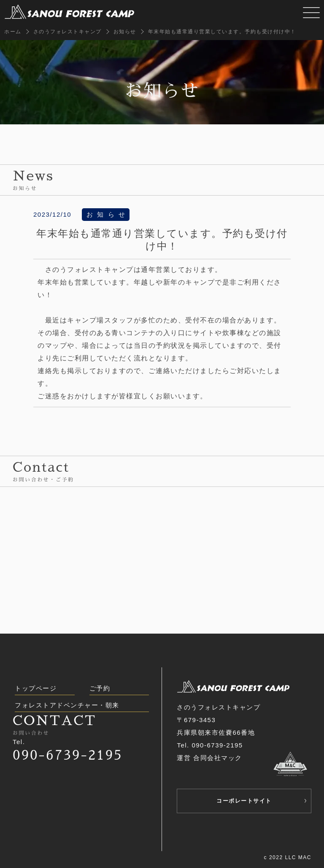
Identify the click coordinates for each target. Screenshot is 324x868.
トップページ (36, 688)
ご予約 (100, 688)
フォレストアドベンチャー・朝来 (67, 705)
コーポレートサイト (244, 801)
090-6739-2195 (68, 755)
